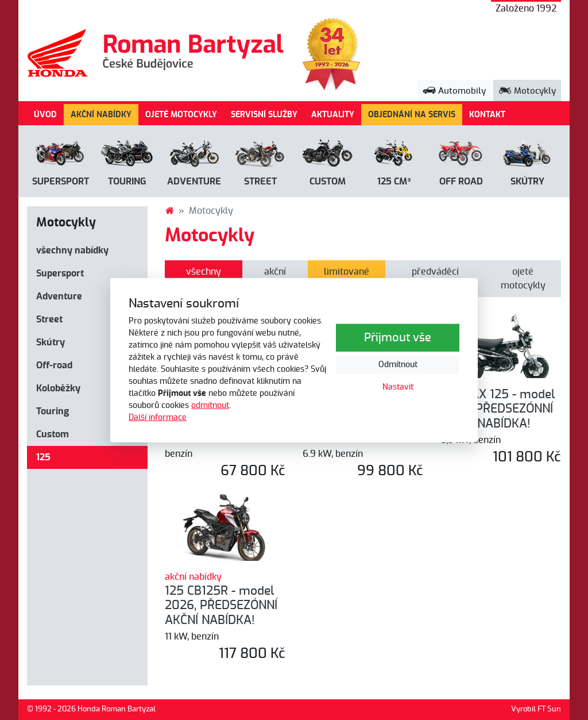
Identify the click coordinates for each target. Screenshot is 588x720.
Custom (328, 182)
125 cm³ (394, 182)
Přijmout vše (398, 338)
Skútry (527, 182)
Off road (461, 182)
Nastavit (398, 387)
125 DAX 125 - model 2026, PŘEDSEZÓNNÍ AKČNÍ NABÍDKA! (498, 409)
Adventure (194, 182)
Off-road (54, 365)
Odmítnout (398, 365)
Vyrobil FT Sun (536, 709)
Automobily (454, 91)
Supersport (61, 182)
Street (260, 182)
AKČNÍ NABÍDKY (101, 115)
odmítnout (210, 406)
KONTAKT (487, 115)
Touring (127, 182)
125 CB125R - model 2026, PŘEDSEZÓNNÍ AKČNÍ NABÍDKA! (221, 606)
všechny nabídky (72, 251)
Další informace (158, 418)
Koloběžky (58, 388)
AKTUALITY (333, 115)
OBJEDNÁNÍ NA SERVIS (412, 115)
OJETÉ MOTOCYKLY (181, 115)
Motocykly (527, 91)
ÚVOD (45, 115)
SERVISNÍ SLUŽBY (264, 115)
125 (43, 457)
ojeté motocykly (523, 279)
